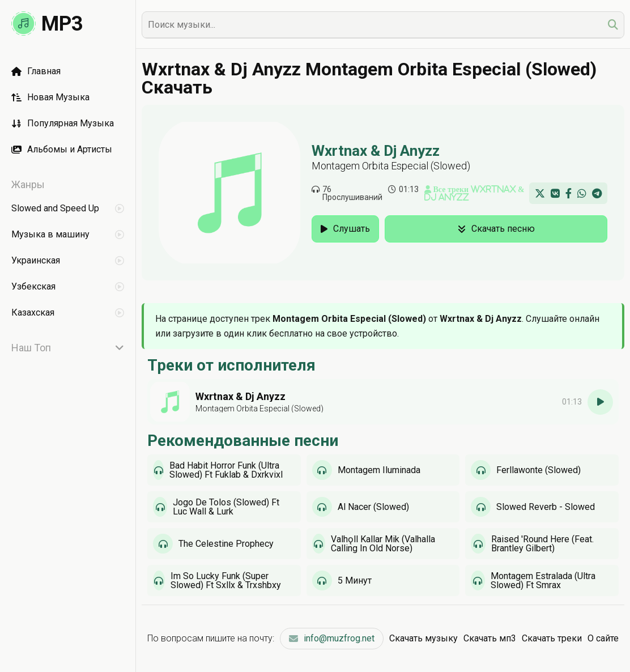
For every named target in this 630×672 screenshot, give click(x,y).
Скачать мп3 (490, 638)
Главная (36, 71)
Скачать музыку (423, 638)
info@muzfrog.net (332, 638)
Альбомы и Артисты (62, 149)
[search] (613, 25)
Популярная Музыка (63, 123)
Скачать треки (552, 638)
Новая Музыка (50, 97)
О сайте (603, 638)
